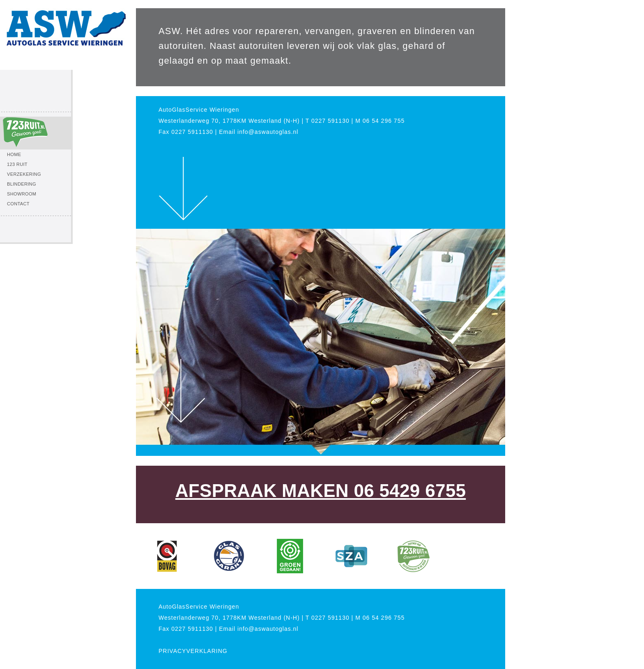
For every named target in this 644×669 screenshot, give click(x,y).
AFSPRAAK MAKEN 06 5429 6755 (321, 491)
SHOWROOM (22, 194)
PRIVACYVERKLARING (193, 651)
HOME (14, 154)
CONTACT (18, 204)
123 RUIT (17, 164)
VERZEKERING (24, 174)
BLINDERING (22, 184)
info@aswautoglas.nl (268, 132)
